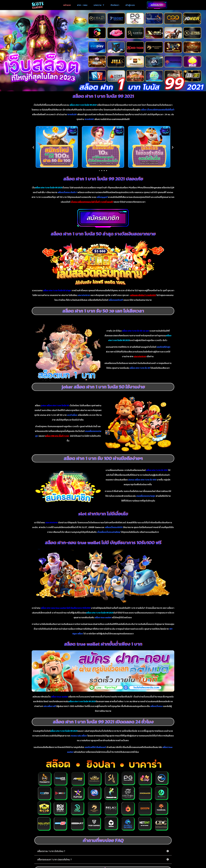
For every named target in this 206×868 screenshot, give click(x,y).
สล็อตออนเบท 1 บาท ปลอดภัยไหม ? (54, 861)
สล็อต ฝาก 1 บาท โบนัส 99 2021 (103, 98)
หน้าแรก (67, 5)
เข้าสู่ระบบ (130, 5)
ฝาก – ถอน (82, 5)
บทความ (99, 5)
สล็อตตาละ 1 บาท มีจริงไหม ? (51, 852)
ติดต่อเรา (115, 5)
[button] (33, 149)
